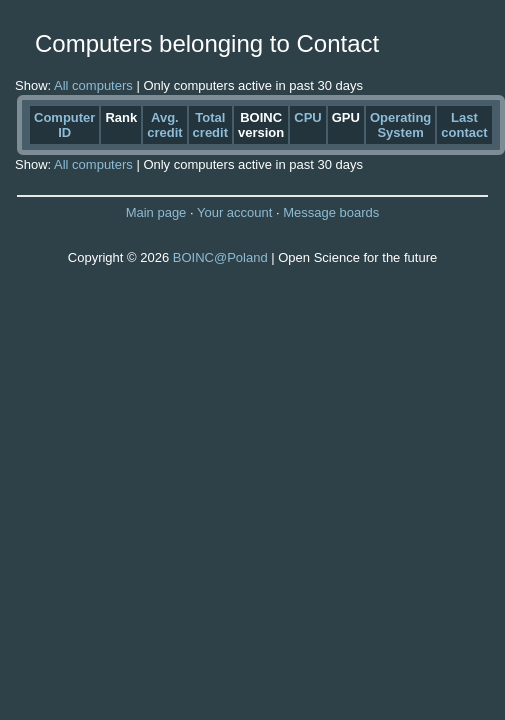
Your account (234, 212)
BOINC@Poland (220, 257)
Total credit (210, 125)
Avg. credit (164, 125)
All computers (93, 85)
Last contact (464, 125)
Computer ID (64, 125)
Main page (156, 212)
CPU (307, 117)
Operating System (400, 125)
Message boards (331, 212)
